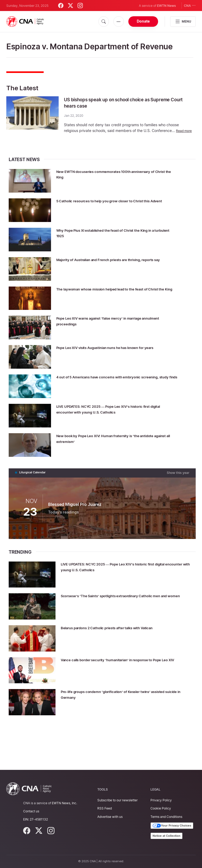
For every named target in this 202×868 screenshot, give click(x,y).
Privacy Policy (161, 800)
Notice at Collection (166, 836)
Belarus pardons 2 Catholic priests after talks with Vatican (125, 658)
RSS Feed (105, 809)
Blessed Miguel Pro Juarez (75, 535)
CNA (190, 5)
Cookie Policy (161, 809)
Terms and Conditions (166, 817)
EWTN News (166, 6)
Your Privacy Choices (172, 826)
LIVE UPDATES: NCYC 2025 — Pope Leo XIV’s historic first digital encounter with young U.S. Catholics (125, 435)
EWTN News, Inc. (64, 803)
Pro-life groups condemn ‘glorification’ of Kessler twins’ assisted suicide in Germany (123, 725)
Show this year (179, 503)
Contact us (31, 811)
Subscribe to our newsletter (117, 800)
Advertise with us (110, 817)
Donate (143, 21)
